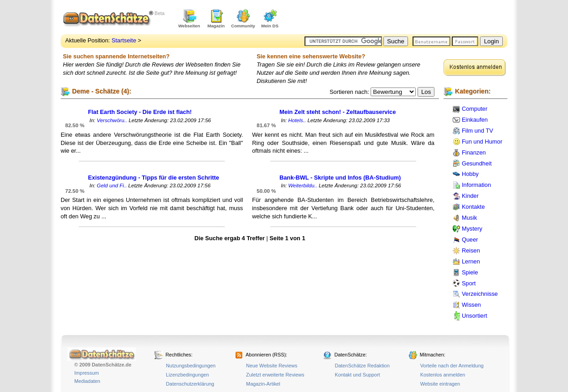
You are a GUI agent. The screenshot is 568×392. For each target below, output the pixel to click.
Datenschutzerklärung (190, 384)
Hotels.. (297, 120)
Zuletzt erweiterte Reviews (275, 375)
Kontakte (473, 207)
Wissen (471, 305)
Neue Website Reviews (272, 366)
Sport (469, 283)
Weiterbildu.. (303, 186)
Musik (469, 218)
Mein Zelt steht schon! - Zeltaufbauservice (338, 112)
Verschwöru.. (112, 120)
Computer (475, 109)
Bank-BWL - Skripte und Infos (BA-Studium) (340, 178)
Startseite (124, 40)
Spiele (470, 272)
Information (476, 185)
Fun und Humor (482, 142)
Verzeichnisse (480, 294)
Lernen (471, 261)
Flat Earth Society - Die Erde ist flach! (140, 112)
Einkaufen (475, 120)
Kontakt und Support (357, 375)
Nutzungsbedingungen (191, 366)
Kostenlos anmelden (443, 375)
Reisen (471, 250)
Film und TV (478, 131)
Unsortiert (474, 316)
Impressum (87, 373)
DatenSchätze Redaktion (362, 366)
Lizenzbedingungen (187, 375)
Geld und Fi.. (112, 186)
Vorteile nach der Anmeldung (452, 366)
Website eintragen (440, 384)
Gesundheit (477, 163)
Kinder (470, 196)
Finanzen (474, 152)
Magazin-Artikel (263, 384)
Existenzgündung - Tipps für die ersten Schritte (154, 178)
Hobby (470, 174)
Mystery (472, 229)
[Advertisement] (401, 18)
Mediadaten (87, 381)
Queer (470, 240)
